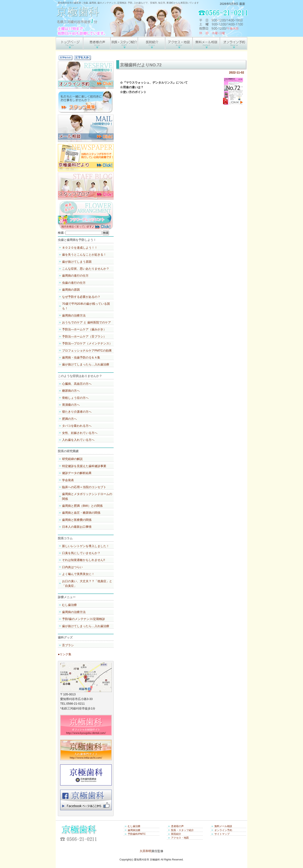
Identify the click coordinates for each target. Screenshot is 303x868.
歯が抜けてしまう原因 (77, 262)
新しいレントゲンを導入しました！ (86, 546)
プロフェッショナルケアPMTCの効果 (87, 351)
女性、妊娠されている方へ (80, 433)
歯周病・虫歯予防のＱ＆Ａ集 (81, 357)
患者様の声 (177, 826)
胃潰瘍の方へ (71, 405)
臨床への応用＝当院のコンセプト (84, 487)
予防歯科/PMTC (137, 834)
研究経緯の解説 (72, 459)
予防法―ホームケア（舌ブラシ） (84, 336)
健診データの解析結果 (77, 473)
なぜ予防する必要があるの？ (81, 297)
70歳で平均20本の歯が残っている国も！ (86, 306)
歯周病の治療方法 (74, 315)
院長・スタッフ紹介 (182, 830)
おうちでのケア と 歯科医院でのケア (86, 322)
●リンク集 (65, 654)
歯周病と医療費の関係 (77, 520)
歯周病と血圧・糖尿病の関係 (81, 513)
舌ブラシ (68, 645)
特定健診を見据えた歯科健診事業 (84, 466)
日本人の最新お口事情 (77, 527)
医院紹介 (176, 834)
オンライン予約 (223, 830)
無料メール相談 (223, 826)
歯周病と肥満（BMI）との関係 (82, 506)
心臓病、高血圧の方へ (77, 384)
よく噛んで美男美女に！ (78, 574)
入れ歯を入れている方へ (78, 440)
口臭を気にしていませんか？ (81, 553)
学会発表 (68, 480)
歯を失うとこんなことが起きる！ (84, 255)
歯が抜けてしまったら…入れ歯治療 (86, 364)
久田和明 (146, 851)
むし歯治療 (69, 605)
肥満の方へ (69, 419)
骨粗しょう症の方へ (75, 398)
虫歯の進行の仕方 (74, 283)
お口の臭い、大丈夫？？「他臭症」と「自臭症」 (87, 583)
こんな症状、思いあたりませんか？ (86, 269)
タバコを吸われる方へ (77, 426)
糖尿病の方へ (71, 391)
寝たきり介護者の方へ (77, 412)
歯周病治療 (134, 830)
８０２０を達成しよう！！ (80, 248)
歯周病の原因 (71, 290)
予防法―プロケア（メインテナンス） (87, 343)
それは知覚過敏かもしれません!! (84, 560)
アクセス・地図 (180, 838)
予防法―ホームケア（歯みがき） (84, 329)
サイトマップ (222, 834)
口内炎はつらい (72, 567)
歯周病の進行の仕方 (75, 276)
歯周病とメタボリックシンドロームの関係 (87, 496)
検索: (61, 233)
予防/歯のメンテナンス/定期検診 (84, 619)
